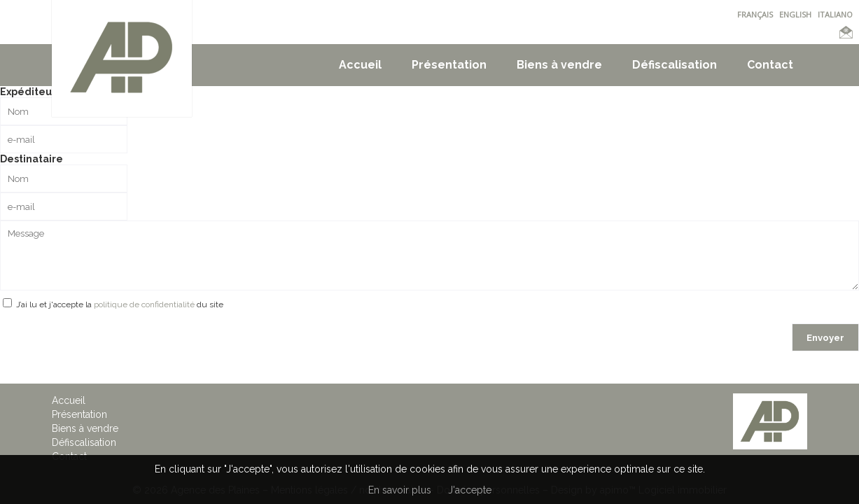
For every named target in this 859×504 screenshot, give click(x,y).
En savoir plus (400, 490)
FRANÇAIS (755, 14)
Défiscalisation (675, 65)
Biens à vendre (559, 65)
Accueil (360, 65)
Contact (770, 65)
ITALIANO (835, 14)
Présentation (449, 65)
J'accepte (470, 490)
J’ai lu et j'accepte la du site (120, 304)
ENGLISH (795, 14)
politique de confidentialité (144, 304)
